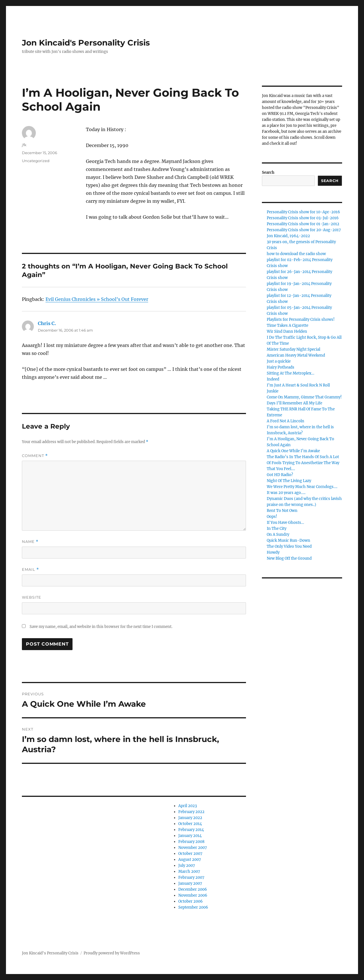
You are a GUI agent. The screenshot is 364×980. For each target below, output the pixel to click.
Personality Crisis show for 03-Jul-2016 (303, 218)
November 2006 (193, 895)
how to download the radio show (296, 254)
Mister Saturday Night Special (293, 349)
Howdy (273, 552)
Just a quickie (279, 361)
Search (268, 172)
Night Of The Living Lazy (289, 481)
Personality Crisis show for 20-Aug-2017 (304, 230)
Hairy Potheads (281, 367)
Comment (35, 456)
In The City (277, 529)
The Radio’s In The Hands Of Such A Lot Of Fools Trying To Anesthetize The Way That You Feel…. (303, 463)
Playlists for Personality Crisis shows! (301, 320)
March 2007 (189, 872)
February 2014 (191, 830)
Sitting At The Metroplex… (290, 373)
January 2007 (190, 883)
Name (30, 542)
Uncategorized (36, 161)
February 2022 (191, 812)
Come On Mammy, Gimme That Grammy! (304, 397)
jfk (24, 145)
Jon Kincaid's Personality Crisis (86, 43)
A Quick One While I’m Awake (293, 451)
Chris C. (47, 323)
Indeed (273, 379)
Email (30, 569)
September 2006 (193, 907)
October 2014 (190, 824)
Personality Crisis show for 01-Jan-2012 (303, 224)
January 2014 (190, 836)
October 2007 (190, 854)
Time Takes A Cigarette (288, 325)
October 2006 (191, 901)
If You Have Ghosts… (285, 523)
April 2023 (188, 806)
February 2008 (191, 842)
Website (32, 597)
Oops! (272, 517)
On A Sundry (278, 535)
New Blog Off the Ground (289, 558)
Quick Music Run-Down (288, 540)
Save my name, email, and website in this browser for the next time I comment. (101, 627)
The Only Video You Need (289, 546)
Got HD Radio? (280, 475)
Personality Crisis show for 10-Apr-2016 (303, 212)
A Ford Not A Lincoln (286, 421)
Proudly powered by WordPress (112, 953)
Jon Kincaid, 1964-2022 (288, 236)
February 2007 (191, 877)
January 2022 (190, 818)
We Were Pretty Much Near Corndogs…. (302, 487)
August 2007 (190, 860)
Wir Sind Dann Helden (287, 331)
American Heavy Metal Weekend (296, 355)
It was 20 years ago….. (286, 493)
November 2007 (193, 848)
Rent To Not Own (282, 511)
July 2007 (187, 866)
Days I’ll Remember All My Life (294, 403)
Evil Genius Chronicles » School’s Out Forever (97, 299)
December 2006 (193, 889)
